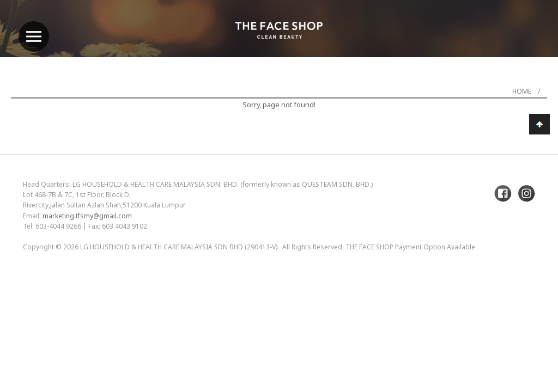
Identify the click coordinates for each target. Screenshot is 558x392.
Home (522, 91)
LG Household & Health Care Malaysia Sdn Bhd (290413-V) (179, 247)
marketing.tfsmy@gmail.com (87, 216)
